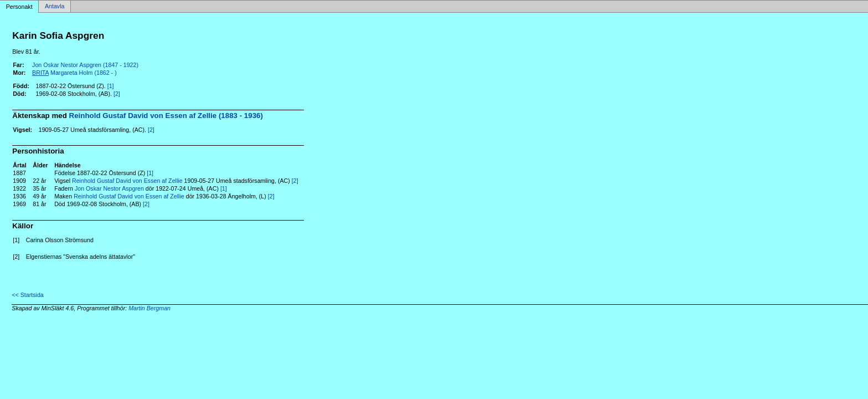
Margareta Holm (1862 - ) (74, 73)
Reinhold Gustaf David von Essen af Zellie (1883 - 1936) (166, 116)
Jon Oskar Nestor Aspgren (109, 188)
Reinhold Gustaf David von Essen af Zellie (127, 181)
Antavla (55, 7)
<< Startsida (27, 295)
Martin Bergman (149, 308)
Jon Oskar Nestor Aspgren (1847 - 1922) (85, 65)
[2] (117, 94)
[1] (111, 86)
